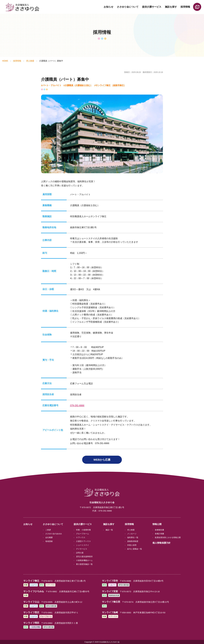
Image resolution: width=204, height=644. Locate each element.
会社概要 (49, 537)
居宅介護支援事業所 (84, 557)
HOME (5, 61)
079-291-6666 (77, 406)
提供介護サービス (152, 7)
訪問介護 (80, 553)
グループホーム (83, 534)
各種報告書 (159, 530)
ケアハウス (81, 537)
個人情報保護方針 (161, 543)
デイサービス (82, 549)
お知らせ (109, 7)
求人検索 (30, 61)
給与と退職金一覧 (135, 549)
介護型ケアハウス (83, 541)
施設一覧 (109, 530)
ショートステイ (83, 545)
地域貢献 (49, 541)
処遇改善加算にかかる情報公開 (168, 537)
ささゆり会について (128, 7)
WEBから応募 (102, 460)
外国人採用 (132, 545)
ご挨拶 (48, 530)
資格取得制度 (133, 541)
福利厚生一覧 (133, 537)
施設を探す (171, 7)
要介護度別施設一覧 (84, 564)
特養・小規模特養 (83, 530)
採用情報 (185, 7)
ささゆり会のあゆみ (54, 534)
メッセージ (132, 534)
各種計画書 (159, 534)
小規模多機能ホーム (84, 560)
